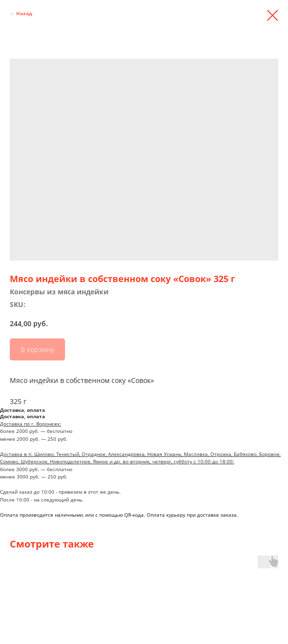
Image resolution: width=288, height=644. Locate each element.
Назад (24, 13)
